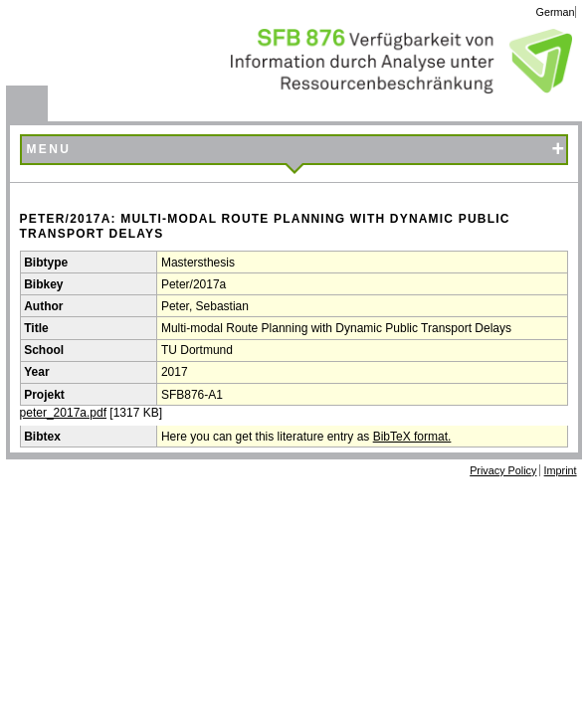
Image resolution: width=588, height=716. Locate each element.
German (556, 12)
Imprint (561, 470)
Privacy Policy (503, 470)
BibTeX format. (412, 437)
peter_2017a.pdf (63, 413)
